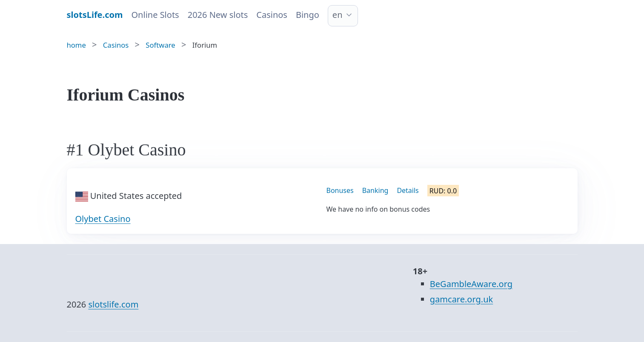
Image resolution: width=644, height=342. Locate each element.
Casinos (272, 15)
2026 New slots (218, 15)
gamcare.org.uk (461, 299)
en (338, 15)
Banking (375, 190)
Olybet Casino (103, 219)
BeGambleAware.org (471, 284)
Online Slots (155, 15)
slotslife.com (113, 304)
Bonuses (340, 190)
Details (408, 190)
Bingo (308, 15)
